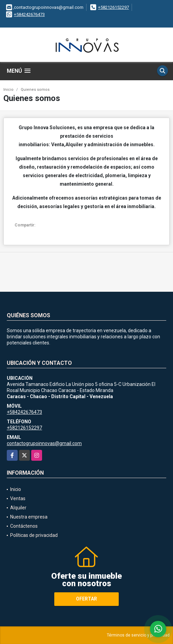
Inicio (8, 90)
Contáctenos (24, 526)
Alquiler (18, 508)
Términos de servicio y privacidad (138, 635)
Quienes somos (35, 90)
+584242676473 (29, 14)
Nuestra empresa (29, 517)
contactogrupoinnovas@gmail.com (44, 443)
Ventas (18, 498)
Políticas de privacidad (34, 535)
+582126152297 (113, 7)
